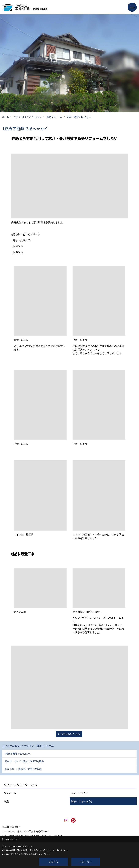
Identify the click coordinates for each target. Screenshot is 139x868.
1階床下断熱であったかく (18, 754)
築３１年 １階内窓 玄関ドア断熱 (23, 769)
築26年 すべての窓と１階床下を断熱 (24, 761)
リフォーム (10, 793)
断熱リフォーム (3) (82, 801)
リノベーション (80, 793)
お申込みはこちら (70, 734)
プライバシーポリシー (41, 850)
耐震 (6, 801)
